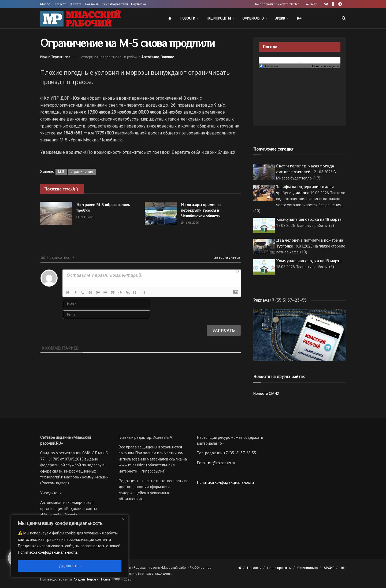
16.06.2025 (190, 223)
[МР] (300, 335)
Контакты (92, 4)
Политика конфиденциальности (225, 482)
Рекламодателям (115, 4)
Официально (253, 18)
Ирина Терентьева (55, 57)
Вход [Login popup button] (312, 4)
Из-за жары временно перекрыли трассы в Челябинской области (201, 210)
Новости (188, 18)
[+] (142, 292)
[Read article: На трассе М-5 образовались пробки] (56, 213)
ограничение (82, 172)
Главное (167, 57)
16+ (299, 18)
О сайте (76, 4)
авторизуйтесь (227, 257)
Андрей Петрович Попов (92, 579)
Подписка (138, 4)
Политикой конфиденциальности (47, 552)
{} (135, 292)
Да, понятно (70, 566)
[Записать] (224, 330)
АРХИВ (280, 18)
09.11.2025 (85, 217)
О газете (60, 4)
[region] (70, 546)
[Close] (123, 519)
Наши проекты (219, 18)
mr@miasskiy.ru (221, 463)
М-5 (61, 172)
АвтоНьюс (150, 57)
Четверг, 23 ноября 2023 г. (100, 57)
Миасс (45, 4)
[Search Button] (344, 18)
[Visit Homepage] (80, 18)
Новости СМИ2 (266, 394)
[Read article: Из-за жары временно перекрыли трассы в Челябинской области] (161, 213)
